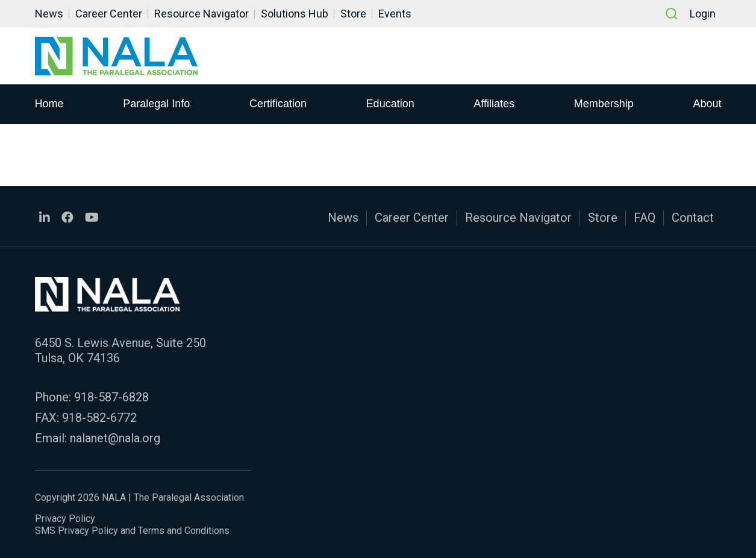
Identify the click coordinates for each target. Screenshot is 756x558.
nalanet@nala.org (115, 438)
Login (703, 14)
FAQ (645, 218)
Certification (278, 103)
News (49, 14)
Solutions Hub (295, 14)
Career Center (109, 14)
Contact (693, 218)
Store (353, 14)
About (707, 103)
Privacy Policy (65, 519)
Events (395, 14)
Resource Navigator (201, 14)
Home (49, 103)
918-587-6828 (111, 397)
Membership (604, 103)
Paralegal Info (156, 103)
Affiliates (494, 103)
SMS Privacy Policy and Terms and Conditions (132, 531)
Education (390, 103)
